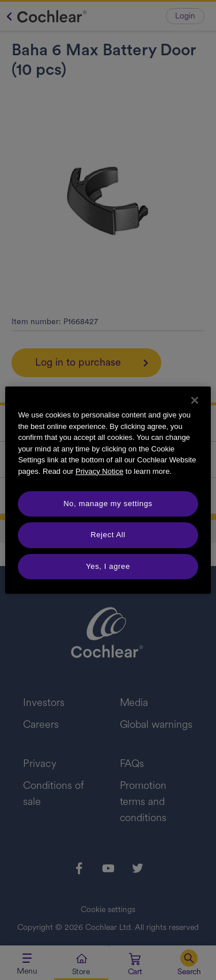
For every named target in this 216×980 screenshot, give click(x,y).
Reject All (108, 535)
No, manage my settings (108, 504)
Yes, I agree (108, 566)
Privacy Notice (99, 471)
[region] (108, 490)
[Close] (195, 400)
